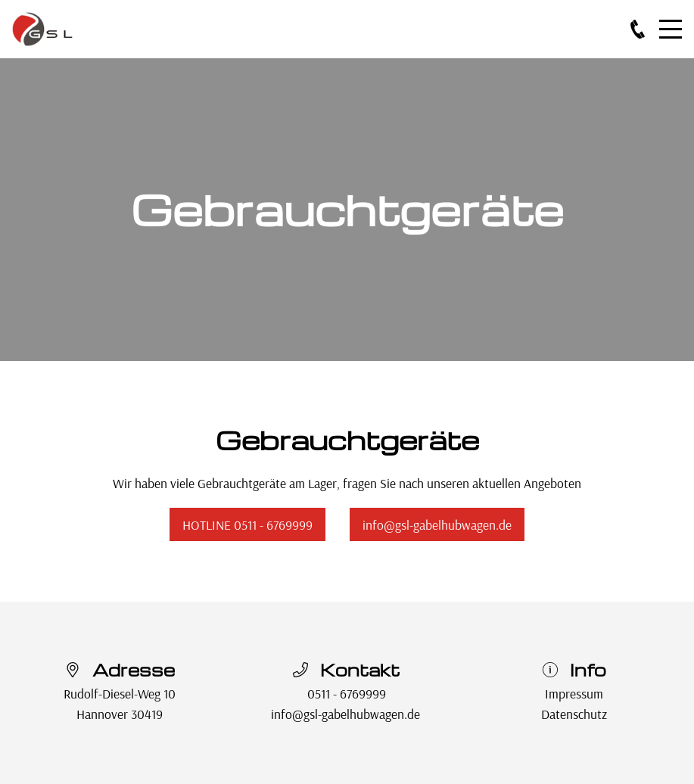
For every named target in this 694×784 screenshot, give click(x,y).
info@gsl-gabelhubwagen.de (437, 524)
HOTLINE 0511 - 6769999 (247, 524)
